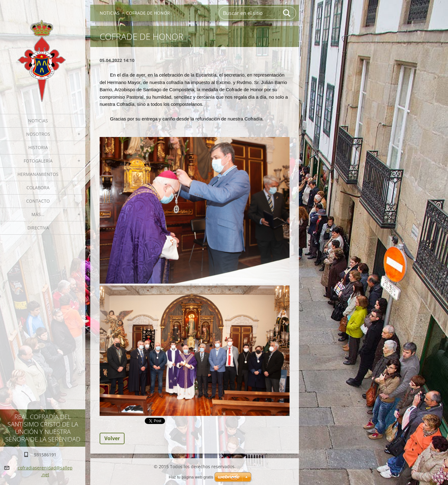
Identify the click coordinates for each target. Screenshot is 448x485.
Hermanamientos (38, 174)
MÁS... (38, 214)
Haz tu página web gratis (191, 477)
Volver (112, 438)
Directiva (38, 228)
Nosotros (38, 134)
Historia (38, 147)
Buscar (287, 13)
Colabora (38, 188)
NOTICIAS (38, 121)
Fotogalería (38, 161)
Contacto (38, 201)
